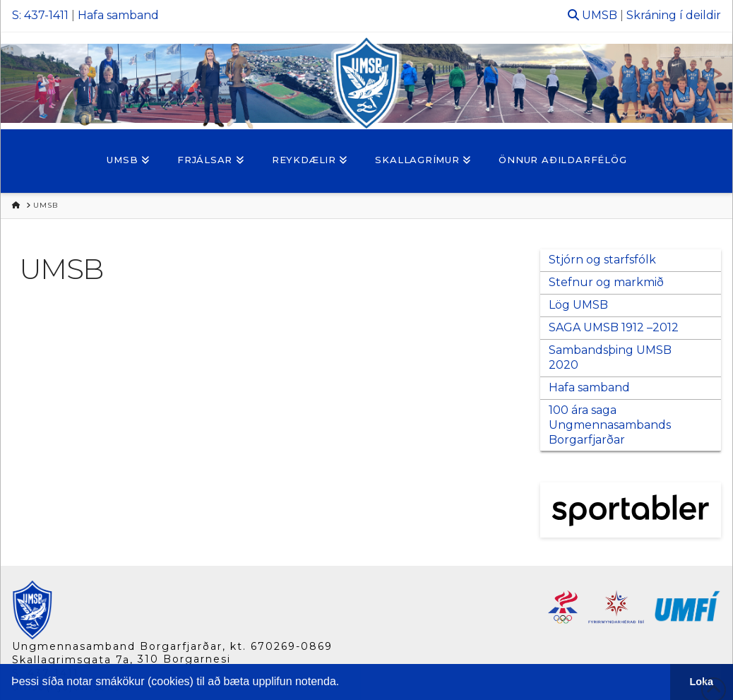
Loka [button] (702, 682)
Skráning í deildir (674, 15)
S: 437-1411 (40, 15)
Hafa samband (118, 15)
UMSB (600, 15)
